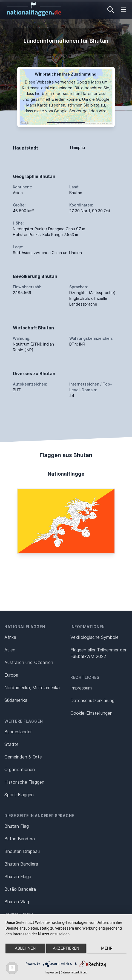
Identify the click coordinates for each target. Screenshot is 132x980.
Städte (12, 744)
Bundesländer (18, 732)
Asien (10, 650)
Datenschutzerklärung (74, 972)
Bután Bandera (20, 839)
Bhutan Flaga (18, 876)
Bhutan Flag (17, 826)
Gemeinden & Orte (23, 757)
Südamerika (16, 700)
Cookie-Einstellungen (91, 713)
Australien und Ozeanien (29, 662)
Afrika (10, 637)
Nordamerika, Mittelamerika (32, 688)
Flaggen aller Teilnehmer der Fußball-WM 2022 (98, 653)
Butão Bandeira (20, 889)
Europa (11, 675)
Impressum (81, 688)
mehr (107, 948)
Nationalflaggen (25, 627)
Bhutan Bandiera (21, 864)
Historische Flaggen (24, 782)
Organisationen (20, 769)
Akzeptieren (66, 948)
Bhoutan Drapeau (22, 851)
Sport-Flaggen (19, 795)
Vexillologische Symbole (94, 637)
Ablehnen (25, 948)
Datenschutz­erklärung (92, 700)
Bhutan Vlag (17, 902)
